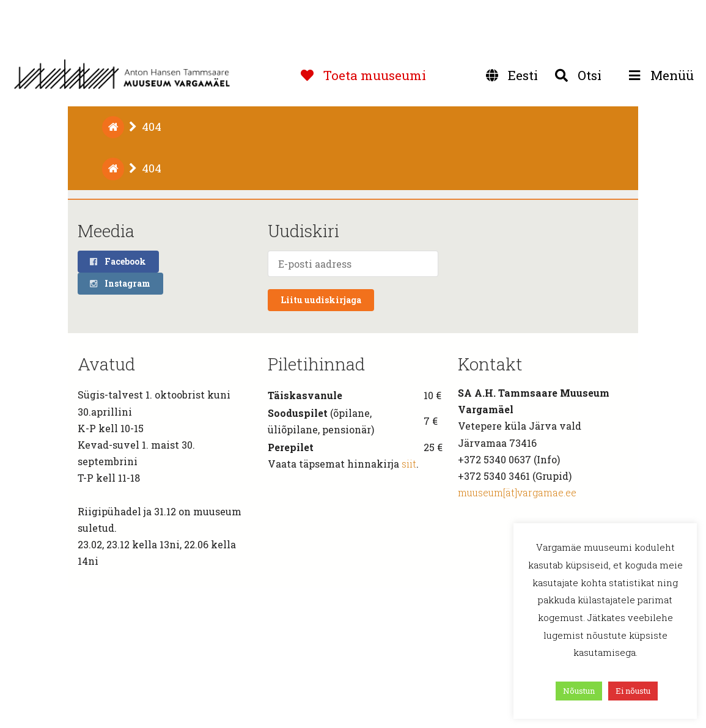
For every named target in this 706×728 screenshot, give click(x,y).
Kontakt (490, 364)
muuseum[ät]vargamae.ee (517, 492)
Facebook (117, 261)
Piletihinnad (316, 364)
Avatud (106, 364)
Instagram (120, 283)
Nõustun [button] (579, 691)
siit (409, 464)
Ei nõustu (633, 691)
